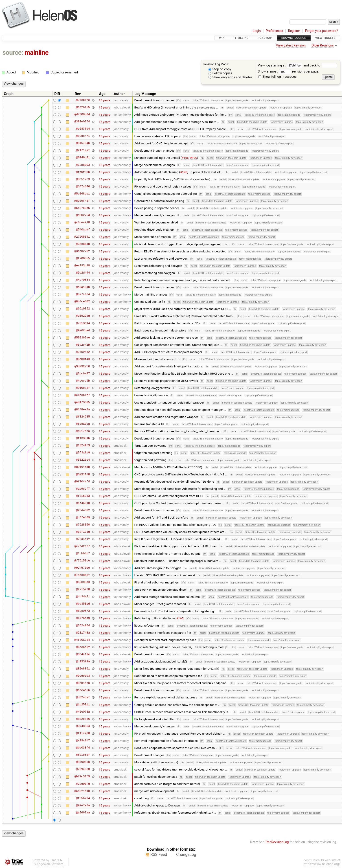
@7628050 (83, 525)
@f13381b (83, 438)
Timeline (242, 38)
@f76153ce (82, 561)
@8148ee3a (82, 410)
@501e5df (83, 755)
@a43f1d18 (82, 791)
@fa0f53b (83, 172)
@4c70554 (83, 280)
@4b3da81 (83, 597)
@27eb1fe (83, 100)
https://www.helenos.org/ (322, 864)
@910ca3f (83, 388)
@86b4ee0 (83, 683)
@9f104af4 (82, 481)
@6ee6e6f (83, 647)
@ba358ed (83, 604)
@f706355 (83, 258)
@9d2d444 (83, 273)
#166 (185, 158)
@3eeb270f (82, 251)
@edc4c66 (83, 690)
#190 (194, 158)
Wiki (222, 38)
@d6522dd (83, 316)
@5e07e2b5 (82, 208)
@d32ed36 (83, 719)
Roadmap (265, 38)
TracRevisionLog (277, 842)
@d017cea (83, 431)
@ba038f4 (83, 748)
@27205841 (82, 237)
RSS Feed (159, 855)
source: (13, 53)
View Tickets (325, 38)
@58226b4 (83, 460)
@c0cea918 (82, 222)
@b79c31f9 (82, 777)
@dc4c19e (83, 654)
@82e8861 (83, 669)
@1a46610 (83, 503)
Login (257, 31)
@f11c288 (83, 733)
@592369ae (82, 338)
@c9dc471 (83, 136)
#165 (180, 618)
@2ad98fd (83, 784)
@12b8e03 (83, 165)
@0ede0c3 (83, 676)
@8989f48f (82, 201)
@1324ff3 (83, 446)
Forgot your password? (321, 31)
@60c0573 (83, 611)
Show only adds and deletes (230, 77)
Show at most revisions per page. (289, 72)
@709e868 (83, 769)
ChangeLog (186, 855)
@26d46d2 (83, 510)
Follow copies (220, 73)
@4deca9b (83, 381)
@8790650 (83, 762)
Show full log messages (277, 77)
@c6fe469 (83, 517)
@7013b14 (83, 323)
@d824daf (83, 697)
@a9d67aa (83, 813)
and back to (320, 65)
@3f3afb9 (83, 453)
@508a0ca (83, 424)
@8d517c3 (83, 179)
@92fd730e (82, 568)
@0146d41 (83, 158)
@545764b (83, 143)
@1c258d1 (83, 705)
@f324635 (83, 417)
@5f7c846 (83, 186)
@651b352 (83, 309)
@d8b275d (83, 215)
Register (294, 31)
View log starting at (281, 65)
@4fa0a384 (82, 640)
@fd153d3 (83, 496)
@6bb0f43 (83, 359)
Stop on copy (220, 69)
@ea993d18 (82, 266)
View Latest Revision (291, 45)
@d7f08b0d (82, 115)
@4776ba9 (83, 618)
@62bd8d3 (83, 582)
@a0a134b (83, 287)
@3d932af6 (82, 366)
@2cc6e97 (83, 373)
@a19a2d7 (83, 741)
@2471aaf (83, 150)
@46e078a (83, 712)
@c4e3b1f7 (82, 395)
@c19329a (83, 661)
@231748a (83, 633)
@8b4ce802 (82, 302)
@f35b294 (83, 798)
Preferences (274, 31)
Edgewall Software (50, 864)
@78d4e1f (83, 539)
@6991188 (83, 474)
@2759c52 (83, 352)
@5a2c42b (83, 345)
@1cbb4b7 (83, 554)
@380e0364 (82, 122)
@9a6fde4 (83, 330)
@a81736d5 (82, 402)
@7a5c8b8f (82, 575)
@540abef (83, 230)
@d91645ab (82, 467)
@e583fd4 (83, 129)
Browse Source (294, 38)
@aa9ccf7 (83, 489)
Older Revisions (323, 45)
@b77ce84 (83, 294)
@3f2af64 (83, 625)
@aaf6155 (83, 107)
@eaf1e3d (83, 532)
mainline (36, 53)
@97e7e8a (83, 805)
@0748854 (83, 726)
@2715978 (83, 590)
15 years (104, 100)
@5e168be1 (82, 194)
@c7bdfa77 (82, 546)
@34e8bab (83, 244)
